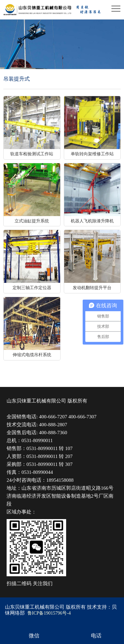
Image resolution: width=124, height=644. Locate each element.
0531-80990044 (37, 472)
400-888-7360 (53, 433)
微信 (34, 636)
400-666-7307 (83, 417)
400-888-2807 (53, 425)
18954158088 (60, 480)
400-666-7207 (53, 417)
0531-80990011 (37, 440)
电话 (96, 636)
